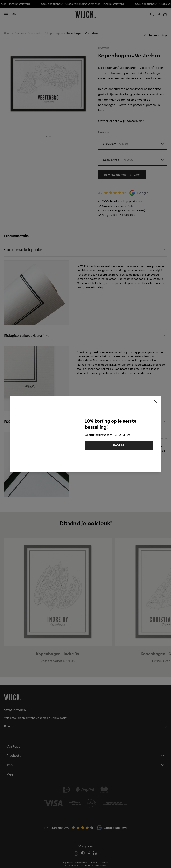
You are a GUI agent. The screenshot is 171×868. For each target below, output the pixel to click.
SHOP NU (119, 445)
